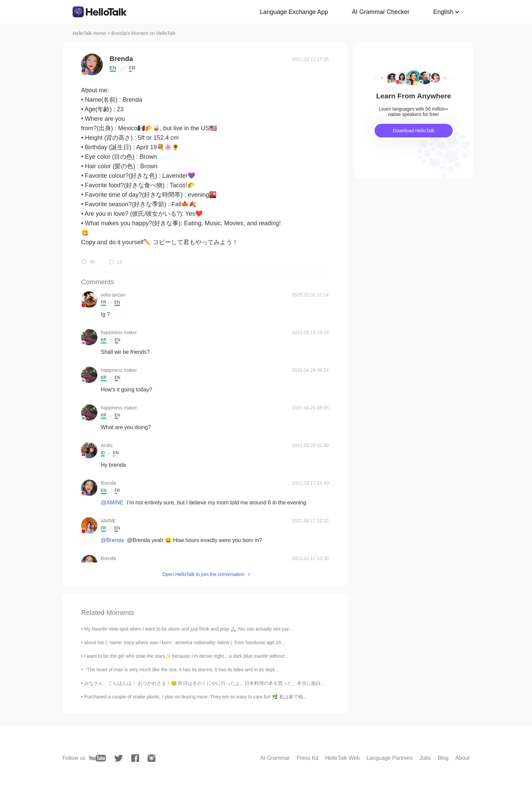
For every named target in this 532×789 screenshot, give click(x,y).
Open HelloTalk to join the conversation (203, 574)
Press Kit (307, 758)
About (462, 758)
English (443, 12)
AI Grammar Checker (381, 12)
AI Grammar (275, 758)
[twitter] (119, 758)
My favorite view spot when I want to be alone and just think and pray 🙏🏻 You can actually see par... (188, 629)
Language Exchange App (294, 12)
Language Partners (389, 758)
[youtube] (97, 758)
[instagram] (151, 758)
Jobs (425, 758)
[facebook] (135, 758)
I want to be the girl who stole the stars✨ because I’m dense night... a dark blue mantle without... (186, 656)
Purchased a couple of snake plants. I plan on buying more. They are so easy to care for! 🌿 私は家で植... (195, 697)
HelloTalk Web (342, 758)
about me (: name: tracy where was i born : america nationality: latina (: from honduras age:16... (185, 642)
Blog (443, 758)
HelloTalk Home (89, 33)
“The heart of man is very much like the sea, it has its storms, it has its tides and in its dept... (181, 670)
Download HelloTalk (414, 131)
